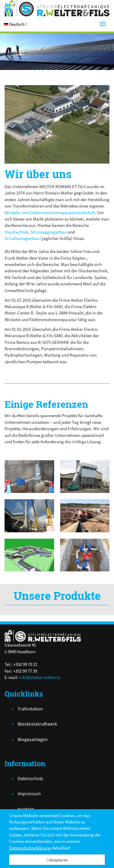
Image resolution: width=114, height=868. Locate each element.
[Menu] (103, 24)
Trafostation (30, 709)
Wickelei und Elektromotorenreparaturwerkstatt (50, 213)
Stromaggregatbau (48, 232)
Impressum (29, 793)
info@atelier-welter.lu (40, 677)
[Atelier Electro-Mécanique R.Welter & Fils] (57, 8)
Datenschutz (30, 778)
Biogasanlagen (33, 739)
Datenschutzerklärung (30, 848)
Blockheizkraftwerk (37, 724)
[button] (15, 24)
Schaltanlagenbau (22, 238)
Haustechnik (16, 232)
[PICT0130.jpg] (57, 124)
